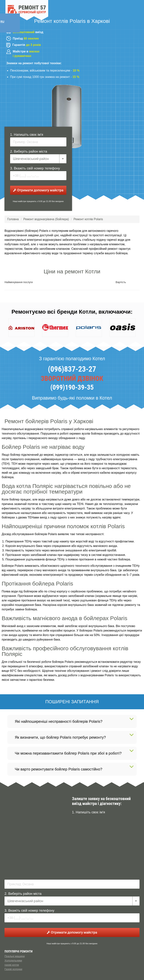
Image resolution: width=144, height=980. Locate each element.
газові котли (12, 965)
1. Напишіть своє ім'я (27, 135)
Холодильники (13, 961)
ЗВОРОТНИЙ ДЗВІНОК (72, 379)
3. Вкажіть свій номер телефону (35, 168)
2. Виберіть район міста (29, 151)
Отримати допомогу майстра (38, 190)
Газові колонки (13, 969)
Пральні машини (15, 956)
